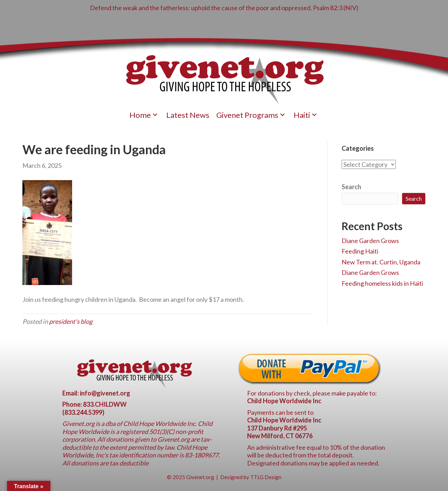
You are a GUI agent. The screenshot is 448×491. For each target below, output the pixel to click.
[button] (155, 115)
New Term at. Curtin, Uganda (381, 262)
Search (351, 187)
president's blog (71, 321)
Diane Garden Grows (370, 241)
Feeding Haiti (360, 251)
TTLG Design (266, 477)
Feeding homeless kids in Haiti (382, 283)
